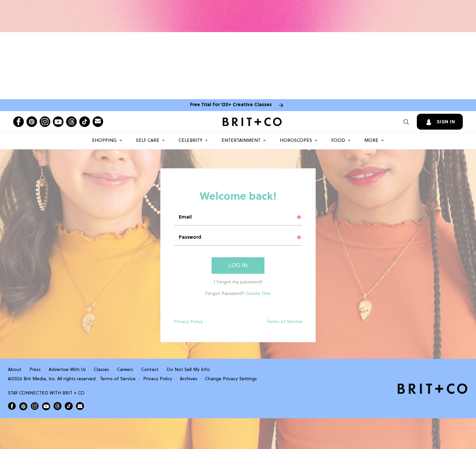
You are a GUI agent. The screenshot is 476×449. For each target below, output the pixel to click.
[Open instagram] (45, 122)
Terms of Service (284, 322)
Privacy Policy (188, 322)
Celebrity (190, 141)
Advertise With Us (67, 370)
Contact (150, 370)
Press (35, 370)
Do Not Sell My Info (188, 370)
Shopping (104, 141)
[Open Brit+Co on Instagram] (35, 406)
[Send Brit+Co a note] (98, 122)
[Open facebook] (19, 122)
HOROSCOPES (296, 141)
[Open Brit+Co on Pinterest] (23, 406)
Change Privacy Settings (231, 379)
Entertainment (241, 141)
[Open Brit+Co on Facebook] (12, 406)
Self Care (148, 141)
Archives (189, 379)
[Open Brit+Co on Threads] (58, 406)
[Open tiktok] (85, 122)
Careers (125, 370)
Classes (101, 370)
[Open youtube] (58, 122)
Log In (238, 265)
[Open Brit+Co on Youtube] (46, 406)
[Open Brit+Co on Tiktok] (69, 406)
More (371, 141)
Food (338, 141)
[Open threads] (71, 122)
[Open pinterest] (32, 122)
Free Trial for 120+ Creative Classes (231, 105)
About (15, 370)
